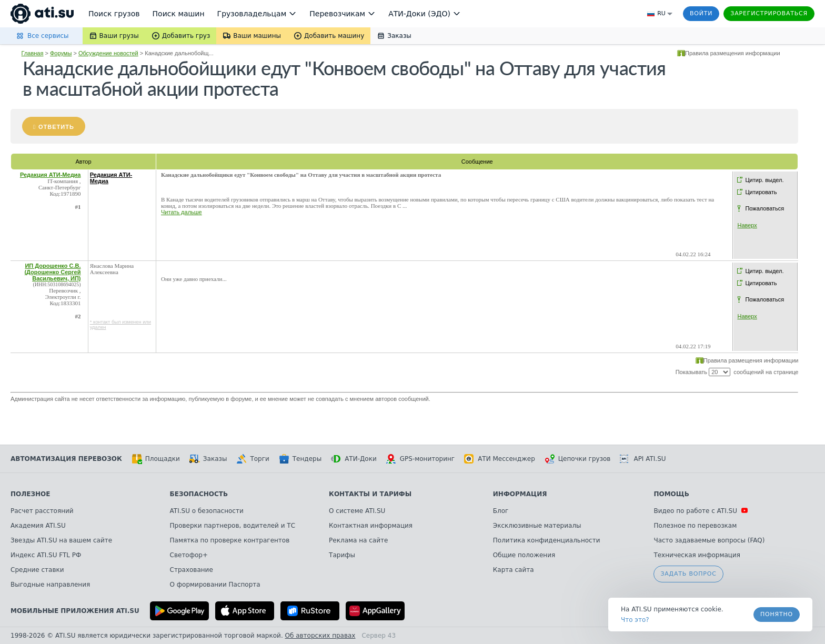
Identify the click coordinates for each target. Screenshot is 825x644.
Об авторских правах (320, 636)
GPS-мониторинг (420, 459)
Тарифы (342, 555)
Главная (33, 53)
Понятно (777, 614)
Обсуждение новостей (108, 53)
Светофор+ (189, 555)
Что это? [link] (635, 620)
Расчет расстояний (42, 511)
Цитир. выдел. (764, 180)
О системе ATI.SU (357, 511)
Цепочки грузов (578, 459)
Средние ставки (37, 570)
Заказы (208, 459)
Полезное (30, 494)
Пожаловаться (764, 208)
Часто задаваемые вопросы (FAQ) (709, 540)
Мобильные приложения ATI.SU (75, 611)
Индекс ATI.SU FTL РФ (46, 555)
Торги (253, 459)
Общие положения (524, 555)
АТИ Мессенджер (500, 459)
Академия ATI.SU (38, 526)
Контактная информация (371, 526)
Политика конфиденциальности (547, 540)
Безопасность (199, 494)
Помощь (671, 494)
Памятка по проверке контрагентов (230, 540)
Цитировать (761, 192)
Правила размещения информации (733, 53)
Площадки (156, 459)
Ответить (56, 127)
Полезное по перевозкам (695, 526)
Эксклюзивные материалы (537, 526)
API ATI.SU (643, 459)
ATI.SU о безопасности (207, 511)
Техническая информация (697, 555)
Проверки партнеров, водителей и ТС (233, 526)
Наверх (747, 225)
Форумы (61, 53)
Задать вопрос (688, 574)
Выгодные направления (50, 585)
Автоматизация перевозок (66, 459)
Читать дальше (182, 212)
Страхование (192, 570)
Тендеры (300, 459)
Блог (501, 511)
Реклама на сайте (358, 540)
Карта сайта (514, 570)
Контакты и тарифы (370, 494)
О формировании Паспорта (215, 585)
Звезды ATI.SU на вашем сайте (61, 540)
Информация (520, 494)
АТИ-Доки (354, 459)
